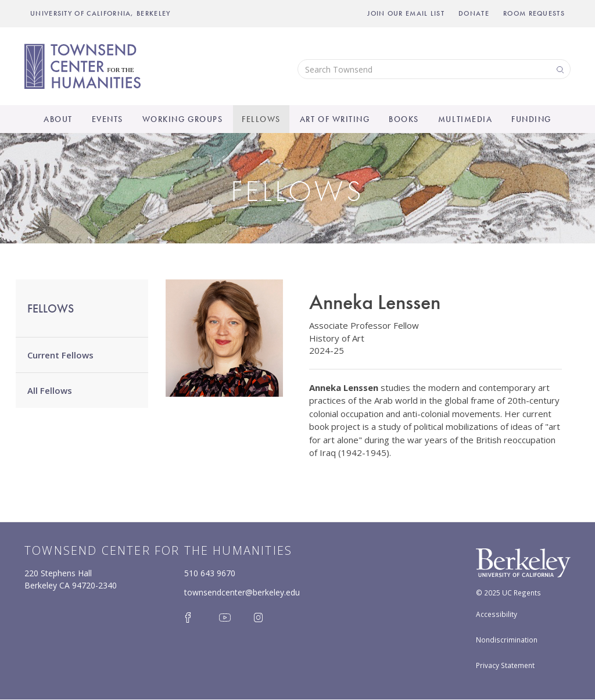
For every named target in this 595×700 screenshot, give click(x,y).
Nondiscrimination (507, 640)
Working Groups (182, 119)
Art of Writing (335, 119)
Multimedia (465, 119)
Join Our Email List (406, 13)
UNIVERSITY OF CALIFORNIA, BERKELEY (101, 13)
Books (404, 119)
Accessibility (497, 614)
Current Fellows (60, 355)
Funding (531, 119)
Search (559, 69)
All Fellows (50, 390)
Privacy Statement (505, 665)
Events (107, 119)
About (58, 119)
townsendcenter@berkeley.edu (242, 592)
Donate (474, 13)
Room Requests (534, 13)
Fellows (261, 119)
